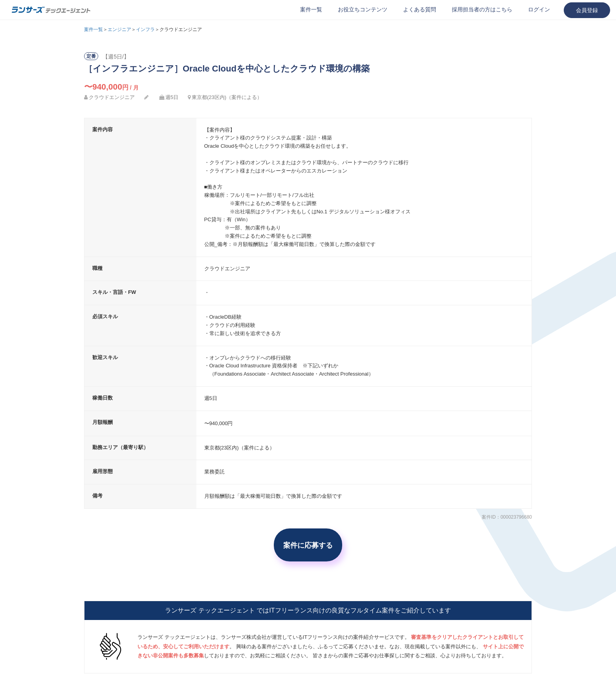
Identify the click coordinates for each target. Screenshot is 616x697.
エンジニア (119, 29)
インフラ (145, 29)
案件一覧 (311, 9)
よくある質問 (420, 9)
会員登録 (587, 10)
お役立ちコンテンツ (363, 9)
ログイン (539, 9)
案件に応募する (308, 545)
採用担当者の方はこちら (482, 9)
